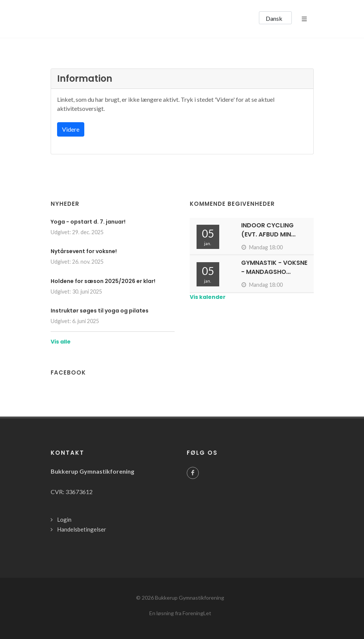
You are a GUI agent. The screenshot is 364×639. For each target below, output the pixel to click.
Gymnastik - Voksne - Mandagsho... (274, 267)
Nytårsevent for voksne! (84, 251)
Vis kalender (208, 297)
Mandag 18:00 (262, 247)
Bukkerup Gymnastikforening (190, 598)
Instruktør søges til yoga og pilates (100, 311)
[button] (275, 18)
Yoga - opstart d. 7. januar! (88, 222)
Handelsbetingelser (82, 529)
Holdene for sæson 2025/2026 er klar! (103, 281)
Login (64, 519)
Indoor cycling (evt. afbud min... (268, 230)
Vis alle (61, 342)
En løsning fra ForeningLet (180, 613)
